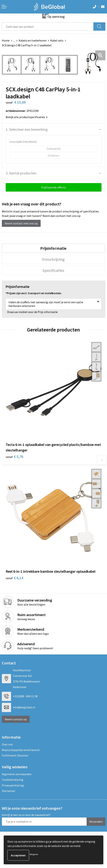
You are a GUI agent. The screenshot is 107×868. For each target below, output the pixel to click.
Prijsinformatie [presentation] (53, 248)
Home (6, 40)
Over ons (7, 744)
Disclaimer (9, 791)
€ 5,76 (14, 457)
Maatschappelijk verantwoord (21, 750)
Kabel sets (57, 40)
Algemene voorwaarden (17, 774)
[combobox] (48, 26)
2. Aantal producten (21, 173)
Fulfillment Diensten (15, 755)
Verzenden (96, 821)
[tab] (53, 248)
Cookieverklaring (13, 780)
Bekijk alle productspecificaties (27, 117)
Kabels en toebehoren (33, 40)
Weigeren (34, 854)
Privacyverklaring (13, 785)
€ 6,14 (14, 578)
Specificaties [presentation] (53, 270)
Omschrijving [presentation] (53, 259)
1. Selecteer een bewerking (27, 129)
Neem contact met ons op (21, 223)
